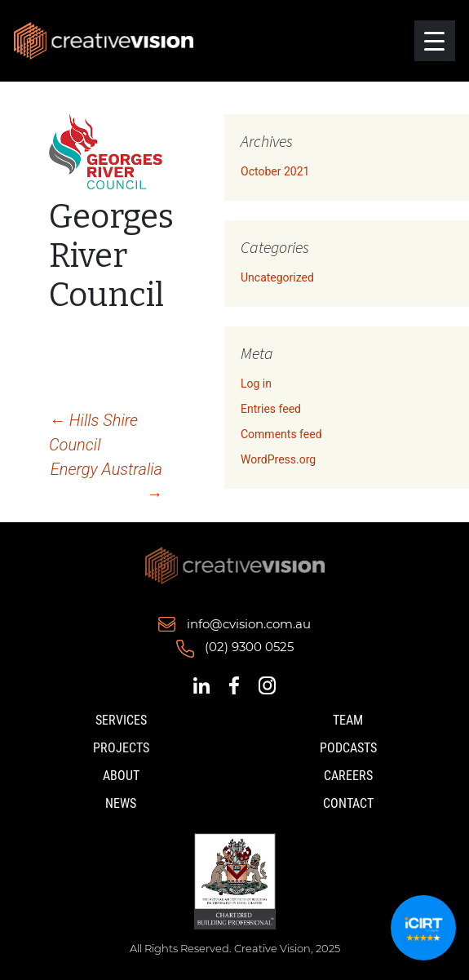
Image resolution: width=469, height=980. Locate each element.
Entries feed (271, 409)
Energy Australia (106, 481)
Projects (121, 748)
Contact (348, 803)
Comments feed (281, 434)
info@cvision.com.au (249, 624)
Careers (348, 776)
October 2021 (275, 171)
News (121, 803)
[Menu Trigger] (435, 41)
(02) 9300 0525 (249, 647)
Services (121, 720)
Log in (256, 384)
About (121, 776)
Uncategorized (277, 277)
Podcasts (348, 748)
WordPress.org (278, 459)
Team (348, 720)
